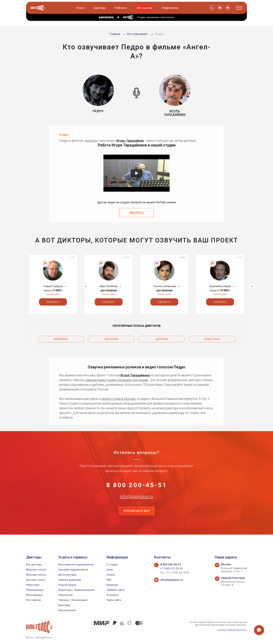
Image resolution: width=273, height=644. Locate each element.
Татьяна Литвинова (164, 289)
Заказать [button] (53, 305)
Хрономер (64, 605)
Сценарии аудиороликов (73, 570)
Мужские (61, 341)
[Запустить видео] (136, 176)
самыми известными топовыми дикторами (117, 381)
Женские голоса (36, 575)
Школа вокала (67, 610)
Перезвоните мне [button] (136, 523)
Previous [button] (21, 287)
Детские (162, 341)
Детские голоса (36, 580)
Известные (212, 341)
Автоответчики (67, 575)
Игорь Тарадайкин (130, 143)
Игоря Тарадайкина (135, 376)
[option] (53, 287)
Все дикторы (34, 565)
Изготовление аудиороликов (76, 565)
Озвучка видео (67, 585)
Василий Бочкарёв (220, 289)
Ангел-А (91, 143)
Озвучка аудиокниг (70, 580)
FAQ (109, 580)
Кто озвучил (34, 600)
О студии (112, 565)
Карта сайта (114, 600)
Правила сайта (115, 590)
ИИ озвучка (145, 8)
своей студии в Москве (118, 399)
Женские (111, 341)
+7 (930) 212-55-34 (171, 569)
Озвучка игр (65, 595)
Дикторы (100, 8)
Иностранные (34, 595)
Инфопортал (171, 8)
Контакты (112, 595)
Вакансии (112, 585)
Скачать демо (53, 297)
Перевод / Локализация (73, 600)
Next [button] (252, 287)
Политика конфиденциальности (230, 630)
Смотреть (136, 216)
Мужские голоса (36, 570)
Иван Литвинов (109, 289)
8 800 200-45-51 (136, 488)
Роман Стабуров (53, 289)
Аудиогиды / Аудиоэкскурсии (76, 590)
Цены (110, 570)
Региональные (35, 590)
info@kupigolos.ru (136, 505)
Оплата (111, 575)
